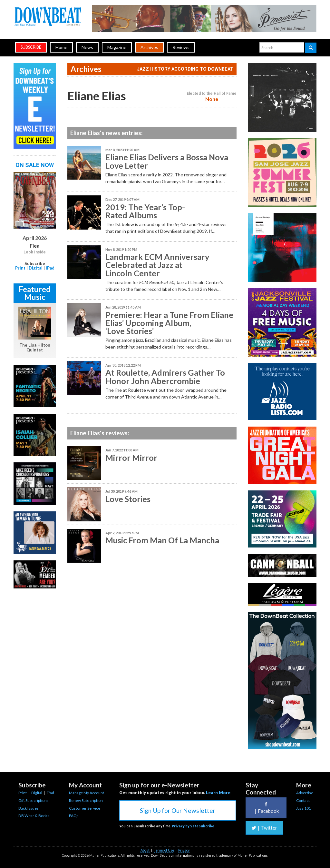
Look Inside (35, 252)
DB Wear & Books (34, 816)
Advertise (305, 793)
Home (61, 47)
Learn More (218, 793)
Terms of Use (164, 850)
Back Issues (29, 808)
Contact (303, 800)
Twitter (264, 828)
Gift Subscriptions (34, 800)
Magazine (117, 47)
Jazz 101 (304, 808)
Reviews (181, 47)
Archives (149, 47)
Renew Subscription (86, 800)
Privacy (184, 850)
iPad (50, 268)
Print (20, 268)
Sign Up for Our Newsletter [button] (178, 810)
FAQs (74, 816)
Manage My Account (87, 793)
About (145, 850)
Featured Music (35, 293)
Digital (36, 268)
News (87, 47)
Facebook (266, 808)
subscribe (31, 47)
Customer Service (85, 808)
